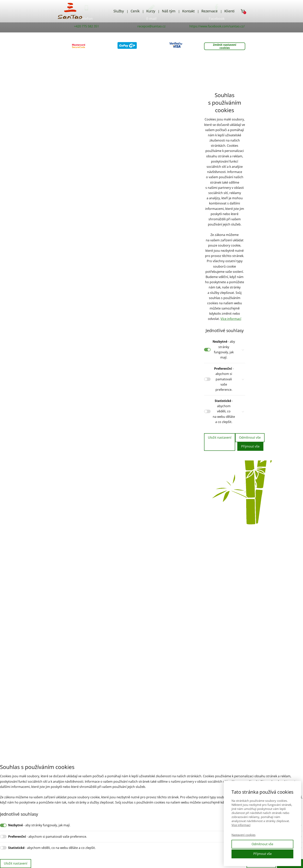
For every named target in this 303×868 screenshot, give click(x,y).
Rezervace (209, 11)
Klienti (229, 11)
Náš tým (169, 11)
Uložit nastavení (220, 437)
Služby (119, 11)
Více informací (231, 319)
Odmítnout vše (250, 437)
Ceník (135, 11)
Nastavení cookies (243, 835)
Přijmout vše (250, 446)
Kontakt (188, 11)
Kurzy (151, 11)
